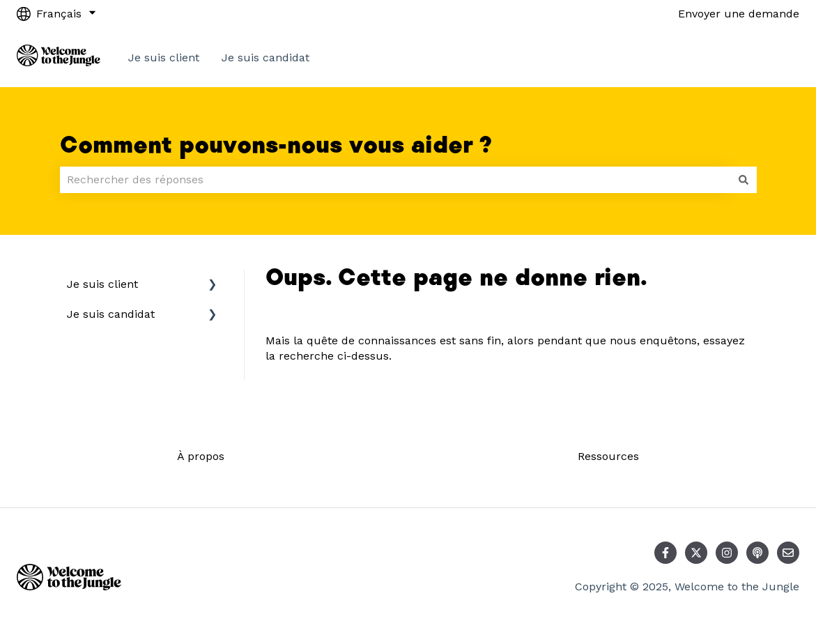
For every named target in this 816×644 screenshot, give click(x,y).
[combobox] (395, 180)
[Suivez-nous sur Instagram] (727, 553)
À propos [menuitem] (201, 456)
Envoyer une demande (739, 14)
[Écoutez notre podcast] (757, 553)
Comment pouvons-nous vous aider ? (276, 146)
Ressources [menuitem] (608, 456)
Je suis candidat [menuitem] (111, 314)
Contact (764, 58)
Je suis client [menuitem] (102, 284)
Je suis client (164, 58)
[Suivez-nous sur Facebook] (665, 553)
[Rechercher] (744, 180)
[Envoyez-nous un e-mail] (788, 553)
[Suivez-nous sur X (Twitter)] (696, 553)
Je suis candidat (265, 58)
